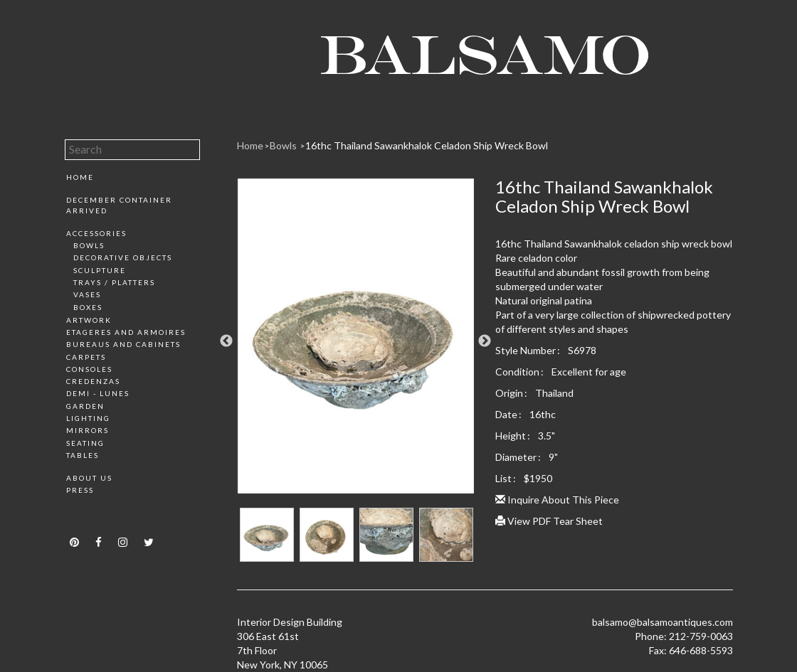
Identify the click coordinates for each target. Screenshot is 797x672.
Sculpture (100, 270)
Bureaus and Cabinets (123, 344)
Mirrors (88, 430)
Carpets (86, 357)
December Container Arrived (119, 205)
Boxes (88, 307)
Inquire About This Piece (557, 500)
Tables (83, 455)
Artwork (89, 320)
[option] (356, 341)
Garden (85, 406)
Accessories (96, 233)
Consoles (89, 369)
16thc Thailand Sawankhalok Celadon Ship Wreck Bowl (427, 145)
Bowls (89, 245)
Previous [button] (226, 341)
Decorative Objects (123, 257)
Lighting (88, 418)
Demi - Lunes (98, 393)
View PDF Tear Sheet (549, 521)
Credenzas (93, 381)
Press (80, 490)
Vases (87, 294)
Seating (85, 443)
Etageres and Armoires (126, 332)
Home (80, 177)
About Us (89, 478)
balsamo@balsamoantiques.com (663, 622)
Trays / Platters (114, 282)
